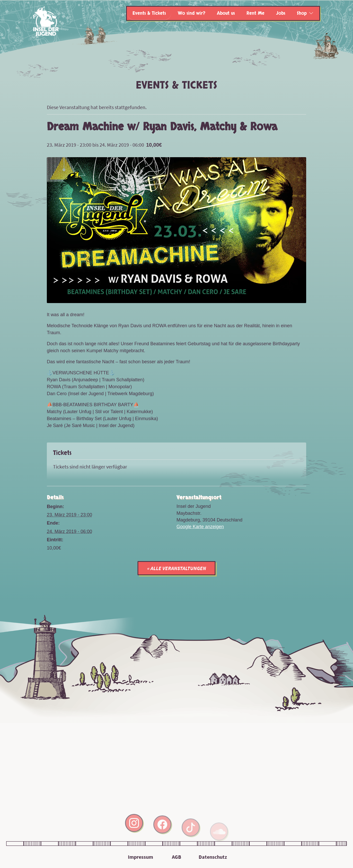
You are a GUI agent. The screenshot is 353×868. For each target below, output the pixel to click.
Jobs (281, 13)
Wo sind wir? (192, 13)
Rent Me (255, 13)
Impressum (140, 857)
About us (226, 13)
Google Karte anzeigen (200, 527)
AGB (177, 857)
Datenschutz (213, 857)
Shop (302, 13)
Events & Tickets (149, 13)
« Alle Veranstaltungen (177, 568)
